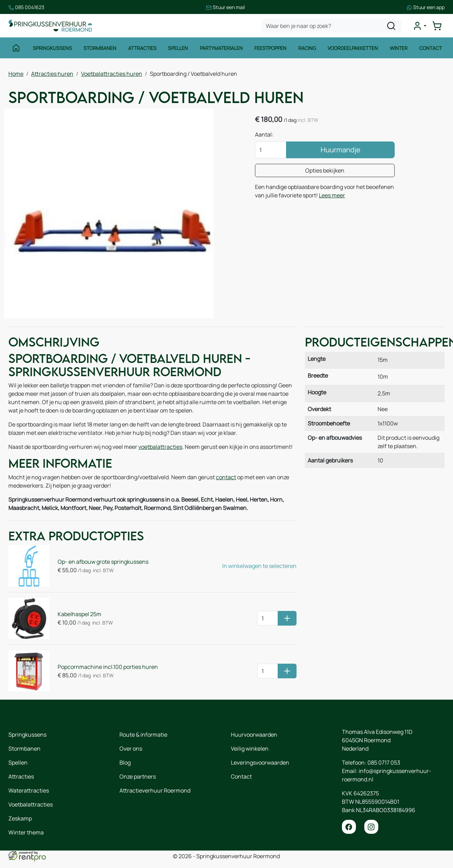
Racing (307, 48)
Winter (399, 48)
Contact (430, 48)
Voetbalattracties (31, 804)
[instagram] (371, 827)
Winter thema (26, 832)
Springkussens (52, 48)
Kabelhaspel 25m (79, 614)
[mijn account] (419, 26)
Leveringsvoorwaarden (260, 763)
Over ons (131, 749)
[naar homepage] (50, 26)
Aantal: (264, 134)
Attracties (142, 48)
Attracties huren (52, 74)
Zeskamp (20, 818)
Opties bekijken (325, 170)
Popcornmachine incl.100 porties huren (108, 667)
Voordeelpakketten (353, 48)
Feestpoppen (270, 48)
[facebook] (349, 827)
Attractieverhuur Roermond (155, 790)
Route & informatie (143, 735)
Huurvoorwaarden (254, 735)
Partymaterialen (221, 48)
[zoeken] (391, 26)
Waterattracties (29, 790)
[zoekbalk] (331, 26)
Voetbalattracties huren (112, 74)
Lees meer (332, 195)
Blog (125, 763)
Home (16, 74)
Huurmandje (341, 150)
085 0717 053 (384, 763)
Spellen (178, 48)
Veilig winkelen (250, 749)
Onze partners (138, 776)
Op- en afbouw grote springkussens (103, 562)
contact (226, 477)
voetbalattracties (160, 447)
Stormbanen (100, 48)
